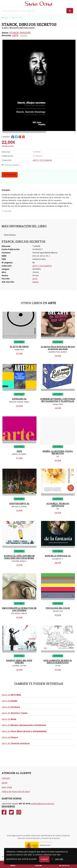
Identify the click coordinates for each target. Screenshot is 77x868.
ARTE (15, 35)
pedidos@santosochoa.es (43, 804)
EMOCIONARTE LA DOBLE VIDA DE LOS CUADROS (19, 609)
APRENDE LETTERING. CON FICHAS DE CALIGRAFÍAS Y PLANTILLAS (58, 400)
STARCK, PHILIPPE (20, 33)
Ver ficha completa (10, 165)
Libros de (11, 695)
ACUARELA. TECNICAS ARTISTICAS (58, 505)
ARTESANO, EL (19, 399)
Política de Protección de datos (16, 791)
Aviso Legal (7, 787)
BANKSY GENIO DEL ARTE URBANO (19, 662)
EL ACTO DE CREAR (19, 347)
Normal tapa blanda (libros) (45, 253)
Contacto (6, 778)
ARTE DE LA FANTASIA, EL (58, 556)
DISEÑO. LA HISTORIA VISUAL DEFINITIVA (58, 452)
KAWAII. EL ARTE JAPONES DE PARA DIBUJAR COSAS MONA (19, 557)
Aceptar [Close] (44, 859)
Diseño (24, 35)
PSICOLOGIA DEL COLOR (58, 608)
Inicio (5, 17)
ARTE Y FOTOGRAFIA (42, 160)
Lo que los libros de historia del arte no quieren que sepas (58, 348)
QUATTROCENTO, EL (19, 504)
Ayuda (4, 783)
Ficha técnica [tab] (10, 235)
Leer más (59, 859)
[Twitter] (11, 812)
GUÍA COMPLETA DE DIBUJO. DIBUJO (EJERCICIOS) (58, 662)
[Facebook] (4, 812)
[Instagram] (19, 812)
